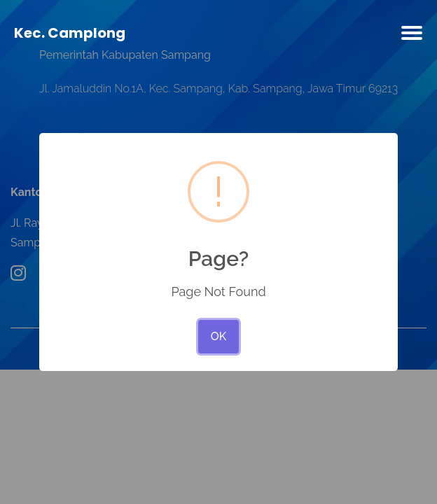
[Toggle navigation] (412, 36)
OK (218, 336)
